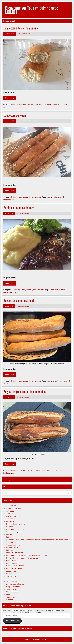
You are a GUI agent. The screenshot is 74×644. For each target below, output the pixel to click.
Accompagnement (18, 290)
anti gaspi (10, 511)
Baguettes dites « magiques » (21, 28)
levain (54, 197)
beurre (52, 290)
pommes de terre (10, 292)
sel (4, 107)
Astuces (10, 519)
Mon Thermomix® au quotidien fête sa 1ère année (27, 555)
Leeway (47, 640)
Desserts (10, 534)
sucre (6, 383)
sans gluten (11, 576)
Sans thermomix (13, 581)
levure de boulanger (60, 104)
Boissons (10, 527)
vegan (9, 594)
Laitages (10, 550)
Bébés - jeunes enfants (35, 290)
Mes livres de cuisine (15, 553)
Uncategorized (12, 592)
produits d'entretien (14, 568)
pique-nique (11, 560)
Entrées (9, 537)
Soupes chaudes (13, 587)
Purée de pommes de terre (19, 208)
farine (49, 104)
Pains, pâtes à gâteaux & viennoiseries (26, 104)
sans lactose (11, 579)
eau (48, 471)
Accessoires (11, 506)
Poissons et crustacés (15, 566)
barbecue (10, 521)
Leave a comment (24, 34)
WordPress (37, 640)
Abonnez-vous (12, 621)
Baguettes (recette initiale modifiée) (25, 392)
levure (64, 381)
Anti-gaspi (11, 514)
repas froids (11, 571)
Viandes (10, 600)
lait (57, 290)
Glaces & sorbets (13, 545)
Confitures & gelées (14, 532)
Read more (10, 98)
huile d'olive (57, 381)
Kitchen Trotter (12, 547)
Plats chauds (12, 563)
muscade (62, 290)
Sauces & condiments (15, 584)
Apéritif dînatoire (13, 516)
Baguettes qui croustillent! (19, 300)
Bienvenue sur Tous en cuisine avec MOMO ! (32, 10)
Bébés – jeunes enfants (16, 524)
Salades (10, 574)
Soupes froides (12, 589)
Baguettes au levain (15, 115)
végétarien (11, 597)
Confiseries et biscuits (15, 529)
